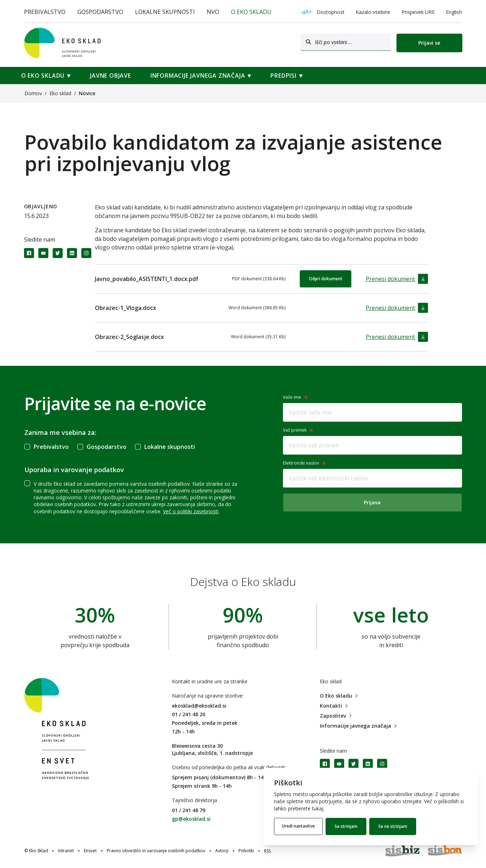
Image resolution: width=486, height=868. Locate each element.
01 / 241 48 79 (189, 810)
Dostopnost (322, 12)
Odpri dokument (326, 279)
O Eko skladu (251, 12)
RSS (267, 851)
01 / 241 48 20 (189, 714)
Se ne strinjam (395, 826)
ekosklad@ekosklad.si (199, 706)
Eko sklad (60, 93)
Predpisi (283, 76)
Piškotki (246, 851)
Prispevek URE (418, 12)
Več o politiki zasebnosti (191, 511)
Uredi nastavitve (299, 826)
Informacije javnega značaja (198, 76)
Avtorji (222, 851)
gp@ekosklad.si (191, 819)
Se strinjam (348, 826)
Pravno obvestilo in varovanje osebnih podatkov (156, 851)
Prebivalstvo (45, 12)
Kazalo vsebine (373, 12)
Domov (33, 93)
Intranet (66, 851)
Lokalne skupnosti (165, 12)
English (454, 12)
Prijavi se (429, 43)
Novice (87, 93)
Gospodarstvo (100, 12)
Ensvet (90, 851)
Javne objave (110, 76)
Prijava (372, 502)
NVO (213, 12)
